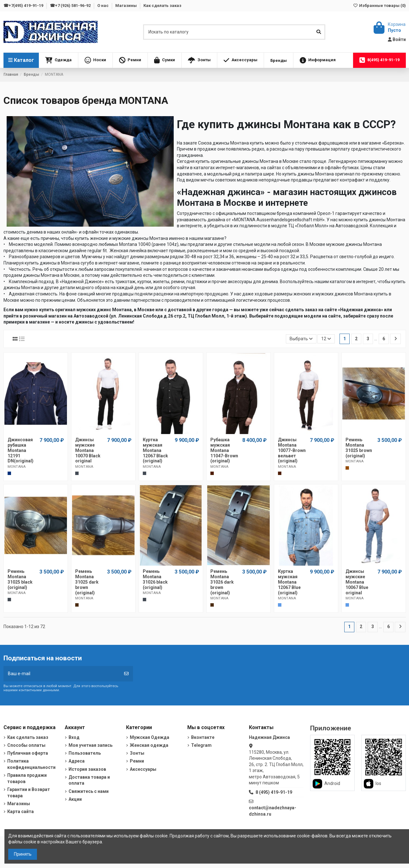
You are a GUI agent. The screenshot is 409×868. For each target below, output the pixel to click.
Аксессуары (143, 769)
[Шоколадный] (212, 473)
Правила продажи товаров (27, 778)
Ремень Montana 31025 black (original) (20, 579)
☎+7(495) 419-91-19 (24, 6)
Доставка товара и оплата (89, 780)
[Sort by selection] (301, 339)
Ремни (137, 761)
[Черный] (77, 473)
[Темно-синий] (9, 473)
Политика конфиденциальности (31, 764)
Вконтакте (203, 737)
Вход (74, 737)
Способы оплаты (26, 745)
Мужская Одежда (150, 737)
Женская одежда (149, 745)
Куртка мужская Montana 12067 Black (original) (155, 450)
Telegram (201, 745)
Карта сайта (21, 812)
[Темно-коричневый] (77, 605)
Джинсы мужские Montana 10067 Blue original (357, 582)
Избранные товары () (379, 6)
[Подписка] (126, 674)
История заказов (87, 769)
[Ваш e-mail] (62, 674)
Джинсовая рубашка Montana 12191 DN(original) (21, 450)
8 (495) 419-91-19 (274, 792)
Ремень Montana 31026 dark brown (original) (222, 582)
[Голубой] (280, 605)
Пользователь (85, 753)
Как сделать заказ (162, 6)
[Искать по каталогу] (319, 32)
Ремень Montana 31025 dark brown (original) (87, 582)
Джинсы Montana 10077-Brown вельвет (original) (292, 450)
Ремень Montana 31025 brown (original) (359, 448)
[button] (58, 60)
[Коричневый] (347, 468)
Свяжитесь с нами (89, 791)
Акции (75, 799)
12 (326, 339)
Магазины (126, 6)
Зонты (137, 753)
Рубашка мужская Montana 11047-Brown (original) (224, 450)
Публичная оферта (28, 753)
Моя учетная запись (90, 745)
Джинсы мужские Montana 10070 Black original (88, 450)
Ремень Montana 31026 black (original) (155, 579)
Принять (23, 854)
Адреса (77, 761)
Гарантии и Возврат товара (29, 793)
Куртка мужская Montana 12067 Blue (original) (289, 582)
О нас (103, 6)
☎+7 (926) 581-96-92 (71, 6)
